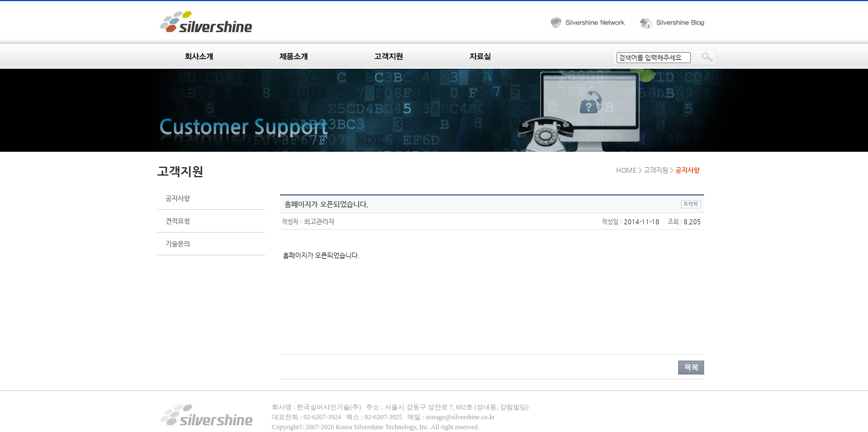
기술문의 (178, 244)
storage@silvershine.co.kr (460, 417)
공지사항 (178, 198)
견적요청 (178, 221)
